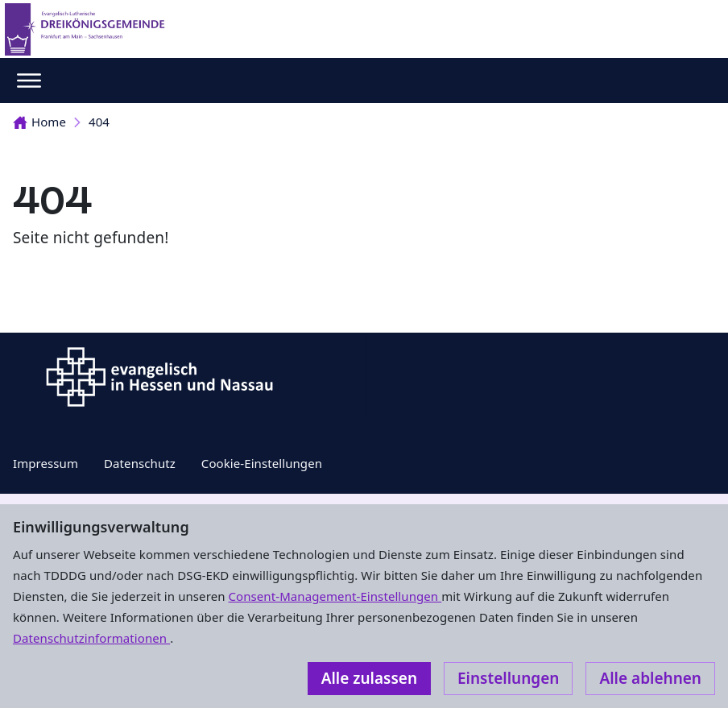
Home (39, 122)
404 (99, 122)
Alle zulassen (369, 678)
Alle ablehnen (650, 678)
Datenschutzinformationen (91, 638)
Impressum (45, 463)
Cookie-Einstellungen (262, 463)
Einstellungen (508, 678)
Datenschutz (140, 463)
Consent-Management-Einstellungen (335, 596)
